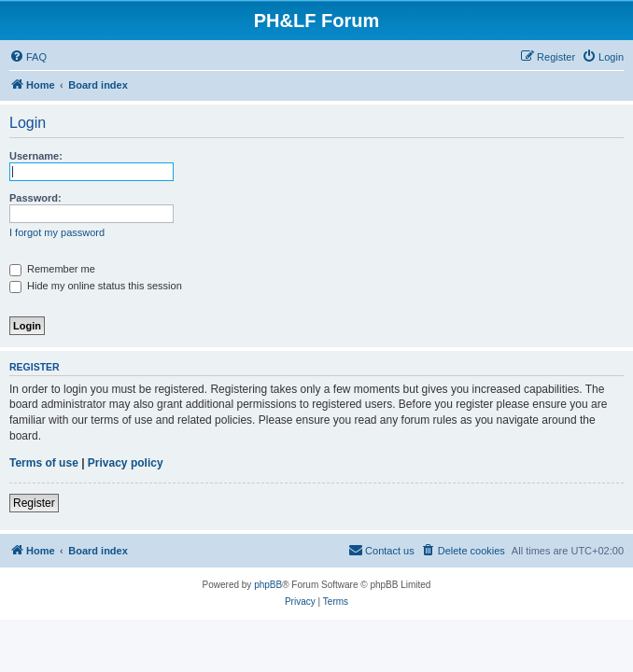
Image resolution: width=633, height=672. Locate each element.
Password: (35, 198)
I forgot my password (57, 232)
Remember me (52, 269)
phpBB (268, 585)
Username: (36, 156)
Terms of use (44, 463)
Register (34, 503)
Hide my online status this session (96, 286)
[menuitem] (28, 57)
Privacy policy (126, 463)
